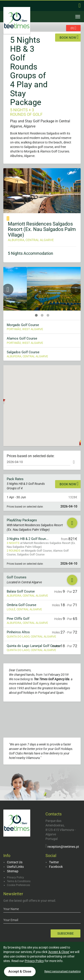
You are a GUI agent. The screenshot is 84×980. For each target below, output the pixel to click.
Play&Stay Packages (22, 520)
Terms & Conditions (19, 881)
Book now (69, 37)
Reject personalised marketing (62, 971)
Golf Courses (17, 577)
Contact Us (15, 862)
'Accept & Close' (59, 952)
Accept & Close (20, 971)
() (73, 28)
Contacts (54, 814)
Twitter (54, 862)
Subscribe (66, 933)
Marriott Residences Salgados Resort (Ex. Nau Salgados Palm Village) (42, 229)
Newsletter (13, 894)
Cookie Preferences (18, 885)
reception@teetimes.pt (63, 847)
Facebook (56, 867)
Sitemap (13, 871)
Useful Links (15, 867)
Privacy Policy (15, 877)
